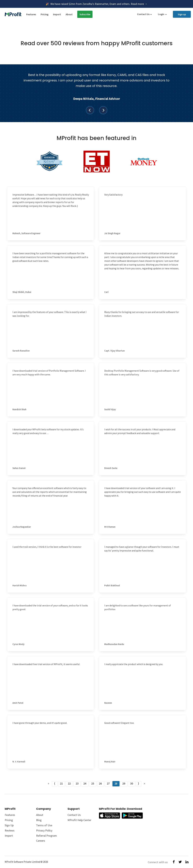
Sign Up (9, 825)
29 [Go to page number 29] (124, 783)
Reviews (10, 830)
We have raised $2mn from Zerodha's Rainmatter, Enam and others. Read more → (99, 4)
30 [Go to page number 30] (132, 783)
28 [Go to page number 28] (116, 783)
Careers (41, 841)
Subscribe (85, 14)
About (69, 14)
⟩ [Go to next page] (138, 783)
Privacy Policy (44, 830)
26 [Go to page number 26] (100, 783)
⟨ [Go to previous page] (55, 783)
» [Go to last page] (144, 783)
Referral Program (46, 836)
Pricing (45, 14)
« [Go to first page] (49, 783)
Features (31, 14)
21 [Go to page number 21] (61, 783)
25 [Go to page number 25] (93, 783)
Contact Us (143, 14)
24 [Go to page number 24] (85, 783)
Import (57, 14)
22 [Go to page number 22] (69, 783)
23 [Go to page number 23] (77, 783)
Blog (39, 820)
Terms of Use (44, 825)
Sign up (182, 14)
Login (161, 14)
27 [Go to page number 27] (108, 783)
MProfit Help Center (79, 820)
